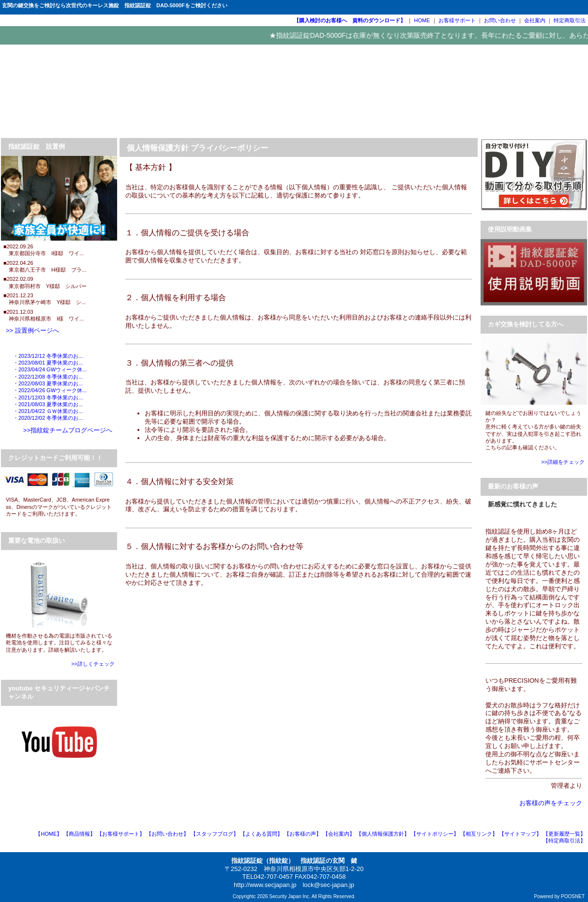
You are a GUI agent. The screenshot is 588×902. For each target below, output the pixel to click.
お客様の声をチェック (551, 803)
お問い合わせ (500, 20)
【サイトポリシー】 (435, 834)
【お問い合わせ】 (167, 834)
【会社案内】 (339, 834)
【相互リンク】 (479, 834)
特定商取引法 (570, 20)
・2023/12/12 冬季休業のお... (48, 356)
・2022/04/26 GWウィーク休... (50, 390)
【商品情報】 (79, 834)
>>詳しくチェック (93, 664)
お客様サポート (457, 20)
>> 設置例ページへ (32, 330)
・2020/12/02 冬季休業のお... (48, 418)
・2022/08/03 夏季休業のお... (48, 383)
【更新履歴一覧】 (564, 834)
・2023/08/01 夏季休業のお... (48, 363)
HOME (422, 20)
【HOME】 (49, 834)
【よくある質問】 (261, 834)
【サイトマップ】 (520, 834)
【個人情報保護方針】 (383, 834)
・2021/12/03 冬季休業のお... (48, 397)
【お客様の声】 (303, 834)
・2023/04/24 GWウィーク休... (50, 369)
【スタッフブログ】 (215, 834)
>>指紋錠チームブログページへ (68, 430)
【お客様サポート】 (121, 834)
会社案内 (535, 20)
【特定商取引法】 (564, 841)
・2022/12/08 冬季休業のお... (48, 377)
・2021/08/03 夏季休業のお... (48, 404)
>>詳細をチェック (563, 462)
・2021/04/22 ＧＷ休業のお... (48, 411)
